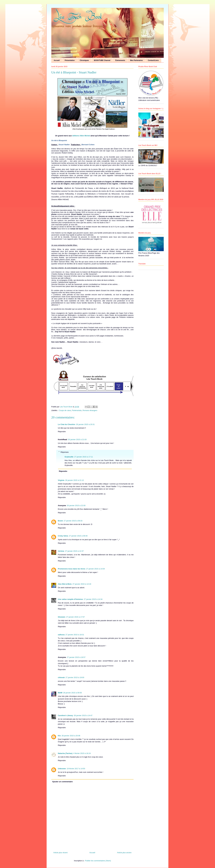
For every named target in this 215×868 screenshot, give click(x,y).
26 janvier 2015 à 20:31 (85, 424)
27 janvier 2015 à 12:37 (74, 551)
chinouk (61, 677)
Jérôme (61, 551)
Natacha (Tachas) (65, 753)
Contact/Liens (153, 60)
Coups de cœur (65, 410)
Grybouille (69, 457)
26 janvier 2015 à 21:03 (77, 439)
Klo (59, 736)
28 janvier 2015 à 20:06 (71, 736)
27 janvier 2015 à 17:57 (75, 617)
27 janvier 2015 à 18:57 (76, 657)
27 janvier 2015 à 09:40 (78, 536)
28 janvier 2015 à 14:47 (83, 715)
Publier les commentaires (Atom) (98, 861)
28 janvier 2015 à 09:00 (73, 693)
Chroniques (84, 60)
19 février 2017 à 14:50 (76, 769)
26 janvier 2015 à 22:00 (76, 505)
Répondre (62, 432)
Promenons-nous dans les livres (72, 569)
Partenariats (77, 410)
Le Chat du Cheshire (67, 424)
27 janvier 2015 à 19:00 (75, 677)
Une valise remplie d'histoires (70, 599)
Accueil (57, 60)
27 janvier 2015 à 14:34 (93, 599)
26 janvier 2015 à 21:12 (74, 480)
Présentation (70, 60)
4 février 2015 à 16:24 (82, 753)
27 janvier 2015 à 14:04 (95, 569)
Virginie (61, 480)
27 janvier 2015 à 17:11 (84, 457)
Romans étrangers (90, 410)
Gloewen (62, 617)
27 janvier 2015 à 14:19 (82, 584)
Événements (120, 60)
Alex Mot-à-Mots (65, 584)
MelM (60, 693)
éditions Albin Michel (81, 136)
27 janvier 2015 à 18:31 (75, 635)
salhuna (61, 635)
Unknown (62, 769)
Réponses (65, 452)
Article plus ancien (124, 853)
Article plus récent (60, 853)
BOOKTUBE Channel (102, 60)
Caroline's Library (65, 715)
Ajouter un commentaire (63, 782)
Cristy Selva (63, 536)
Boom (60, 521)
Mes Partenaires (136, 60)
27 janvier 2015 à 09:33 (73, 521)
